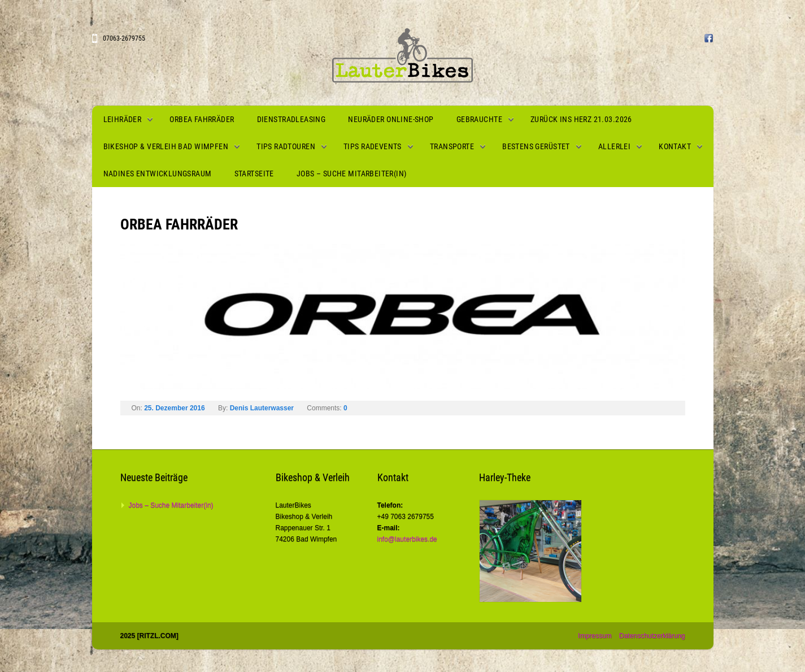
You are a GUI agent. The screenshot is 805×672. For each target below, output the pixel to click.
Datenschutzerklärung (652, 636)
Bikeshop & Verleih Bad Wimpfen (166, 146)
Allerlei (614, 146)
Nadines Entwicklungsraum (158, 174)
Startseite (254, 174)
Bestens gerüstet (536, 146)
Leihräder (123, 119)
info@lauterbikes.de (407, 539)
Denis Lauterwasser (262, 408)
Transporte (452, 146)
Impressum (595, 636)
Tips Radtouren (286, 146)
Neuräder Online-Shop (391, 119)
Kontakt (675, 146)
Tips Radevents (373, 146)
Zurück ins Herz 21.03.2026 (581, 119)
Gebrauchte (479, 119)
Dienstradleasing (291, 119)
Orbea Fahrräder (202, 119)
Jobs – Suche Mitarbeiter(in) (352, 174)
